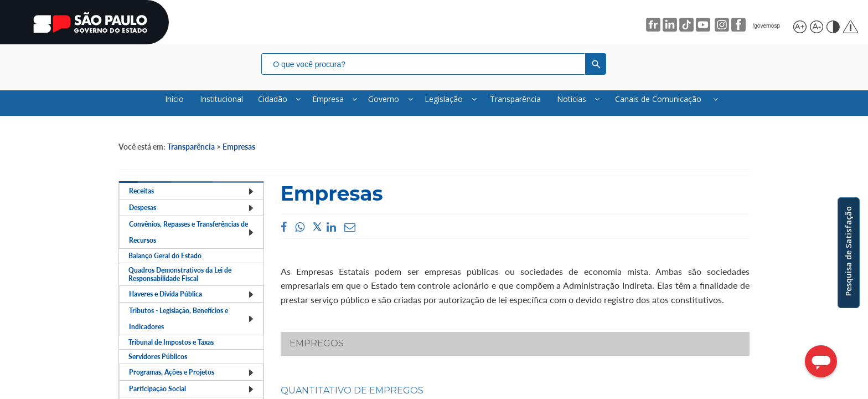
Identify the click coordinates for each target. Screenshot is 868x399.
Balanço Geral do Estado (170, 292)
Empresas (239, 154)
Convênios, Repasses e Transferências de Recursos (192, 261)
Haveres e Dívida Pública (192, 355)
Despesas (192, 230)
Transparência (191, 154)
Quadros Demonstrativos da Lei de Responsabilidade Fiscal (188, 324)
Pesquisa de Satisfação (848, 251)
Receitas (192, 203)
